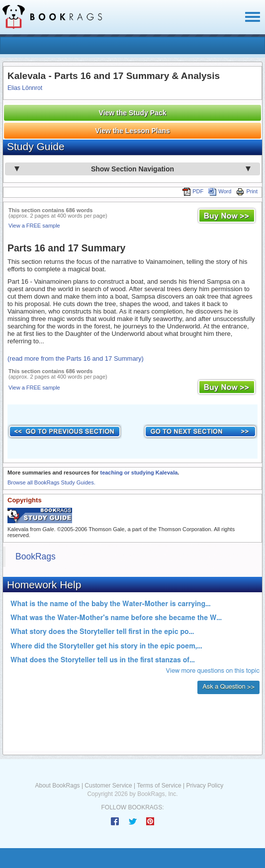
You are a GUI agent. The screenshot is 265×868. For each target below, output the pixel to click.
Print (247, 191)
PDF (193, 191)
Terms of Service (159, 786)
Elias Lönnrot (25, 88)
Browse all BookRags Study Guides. (51, 482)
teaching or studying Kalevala (139, 473)
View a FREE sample (34, 226)
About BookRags (58, 786)
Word (220, 191)
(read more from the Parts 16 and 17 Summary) (76, 358)
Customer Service (108, 786)
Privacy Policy (205, 786)
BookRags (36, 556)
